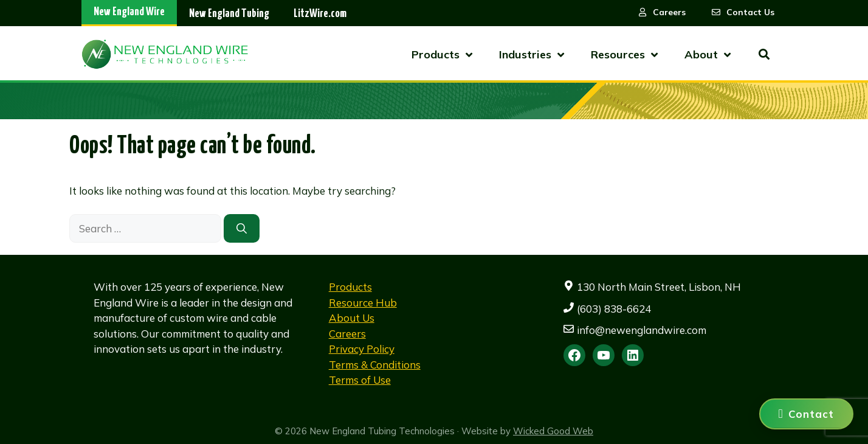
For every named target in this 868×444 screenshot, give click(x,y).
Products (350, 287)
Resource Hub (363, 303)
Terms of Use (360, 380)
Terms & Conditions (375, 365)
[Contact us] (806, 414)
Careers (347, 334)
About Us (352, 318)
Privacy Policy (362, 349)
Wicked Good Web (553, 431)
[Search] (242, 229)
